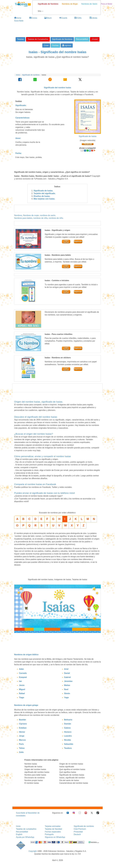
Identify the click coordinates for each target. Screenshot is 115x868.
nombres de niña (40, 218)
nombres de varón (48, 215)
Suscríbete (19, 21)
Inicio (18, 75)
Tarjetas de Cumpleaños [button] (38, 39)
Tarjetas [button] (20, 39)
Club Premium (80, 829)
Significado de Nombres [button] (62, 39)
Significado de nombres (31, 75)
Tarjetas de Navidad (53, 829)
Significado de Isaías (88, 136)
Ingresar (67, 45)
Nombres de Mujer (70, 4)
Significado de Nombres (48, 4)
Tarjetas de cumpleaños (26, 829)
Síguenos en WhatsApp (55, 837)
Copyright (33, 851)
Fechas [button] (55, 45)
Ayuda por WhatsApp (25, 837)
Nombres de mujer (31, 215)
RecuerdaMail (22, 832)
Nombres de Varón (89, 4)
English (19, 834)
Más (41, 11)
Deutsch (77, 834)
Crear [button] (46, 45)
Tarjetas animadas (53, 826)
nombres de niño (56, 218)
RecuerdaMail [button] (82, 39)
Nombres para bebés (23, 218)
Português (49, 834)
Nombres (18, 215)
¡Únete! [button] (95, 39)
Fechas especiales (53, 832)
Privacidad (78, 832)
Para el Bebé (107, 4)
